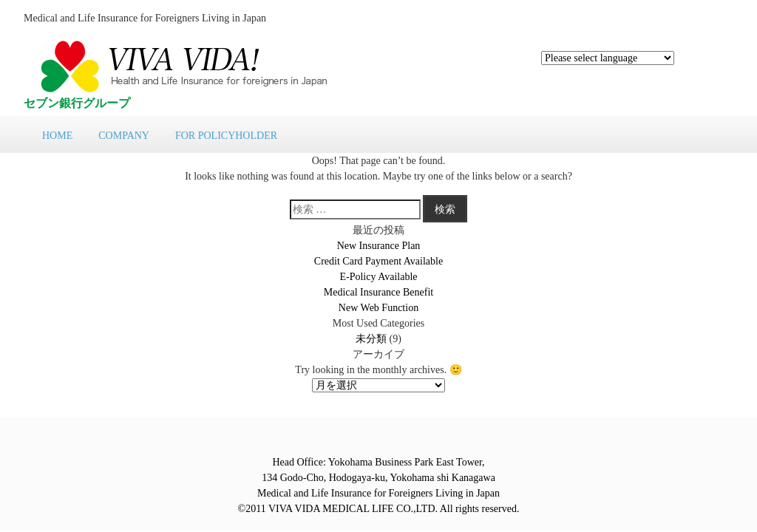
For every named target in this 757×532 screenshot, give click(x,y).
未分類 (371, 339)
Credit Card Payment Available (378, 261)
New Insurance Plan (379, 246)
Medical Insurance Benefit (379, 292)
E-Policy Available (378, 277)
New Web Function (378, 308)
